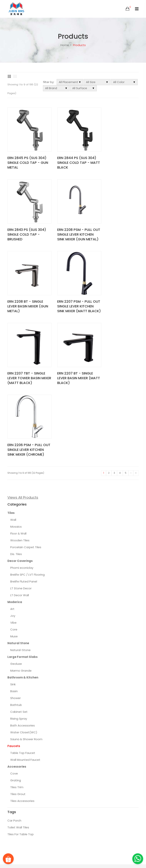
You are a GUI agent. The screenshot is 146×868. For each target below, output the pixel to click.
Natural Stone (18, 498)
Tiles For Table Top (21, 689)
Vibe (13, 477)
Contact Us (129, 857)
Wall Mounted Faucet (25, 614)
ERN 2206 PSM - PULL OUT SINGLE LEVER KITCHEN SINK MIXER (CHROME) (116, 302)
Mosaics (16, 381)
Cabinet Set (19, 566)
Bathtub (16, 559)
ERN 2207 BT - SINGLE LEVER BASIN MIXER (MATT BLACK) (71, 299)
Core (14, 484)
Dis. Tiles (16, 408)
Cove (14, 628)
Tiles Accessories (22, 655)
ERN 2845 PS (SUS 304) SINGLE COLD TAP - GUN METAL (27, 159)
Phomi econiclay (22, 422)
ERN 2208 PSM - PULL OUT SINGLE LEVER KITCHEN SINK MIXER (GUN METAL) (25, 229)
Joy (13, 470)
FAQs (88, 852)
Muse (14, 491)
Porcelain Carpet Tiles (26, 402)
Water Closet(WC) (24, 587)
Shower (15, 552)
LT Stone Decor (21, 443)
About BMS (102, 852)
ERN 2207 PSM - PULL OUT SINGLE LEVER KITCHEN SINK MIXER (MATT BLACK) (116, 229)
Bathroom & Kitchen (23, 532)
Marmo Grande (21, 525)
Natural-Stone (20, 504)
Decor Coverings (20, 415)
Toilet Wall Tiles (18, 682)
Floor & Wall (18, 388)
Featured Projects (122, 852)
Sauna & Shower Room (26, 594)
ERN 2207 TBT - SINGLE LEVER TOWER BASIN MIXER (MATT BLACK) (26, 299)
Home (65, 45)
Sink (13, 539)
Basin (14, 546)
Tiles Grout (18, 648)
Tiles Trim (17, 642)
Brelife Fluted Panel (24, 436)
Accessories (17, 621)
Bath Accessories (23, 580)
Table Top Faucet (23, 607)
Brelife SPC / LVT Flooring (27, 429)
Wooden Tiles (20, 395)
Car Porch (14, 675)
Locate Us (113, 857)
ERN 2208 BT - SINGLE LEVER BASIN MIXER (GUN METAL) (71, 227)
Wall (13, 374)
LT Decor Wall (20, 450)
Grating (16, 635)
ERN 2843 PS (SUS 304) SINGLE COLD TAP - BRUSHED (118, 159)
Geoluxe (16, 518)
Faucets (14, 600)
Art (12, 463)
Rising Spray (19, 573)
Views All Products (23, 352)
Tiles (11, 367)
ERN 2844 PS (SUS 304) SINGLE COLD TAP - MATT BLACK (73, 159)
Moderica (15, 456)
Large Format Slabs (23, 511)
